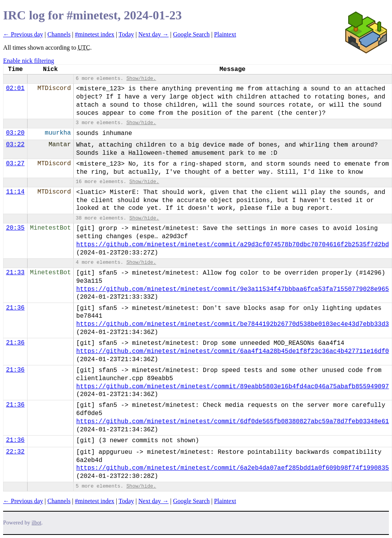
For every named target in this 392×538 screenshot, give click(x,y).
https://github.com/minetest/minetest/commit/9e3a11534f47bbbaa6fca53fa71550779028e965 (233, 289)
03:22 (15, 145)
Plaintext (225, 34)
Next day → (154, 34)
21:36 (15, 308)
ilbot (37, 523)
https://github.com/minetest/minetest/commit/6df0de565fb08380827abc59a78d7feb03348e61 (233, 422)
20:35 (15, 228)
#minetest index (95, 34)
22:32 (15, 452)
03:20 (15, 133)
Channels (59, 34)
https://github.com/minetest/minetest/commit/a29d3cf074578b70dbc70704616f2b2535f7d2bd (233, 245)
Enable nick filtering (29, 61)
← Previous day (23, 34)
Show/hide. (141, 79)
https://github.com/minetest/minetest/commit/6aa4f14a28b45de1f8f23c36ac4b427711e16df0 (233, 351)
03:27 (15, 164)
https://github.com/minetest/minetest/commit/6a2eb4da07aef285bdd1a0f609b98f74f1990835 (233, 468)
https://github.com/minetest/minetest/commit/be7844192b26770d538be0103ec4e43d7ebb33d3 (233, 324)
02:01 (15, 88)
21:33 (15, 273)
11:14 (15, 192)
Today (126, 34)
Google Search (191, 34)
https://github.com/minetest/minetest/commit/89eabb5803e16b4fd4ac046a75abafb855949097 (233, 387)
